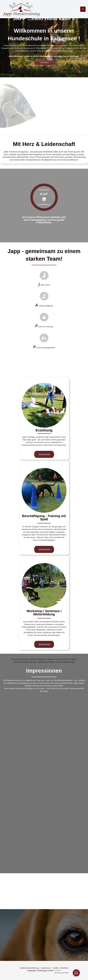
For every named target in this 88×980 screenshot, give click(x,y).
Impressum (46, 968)
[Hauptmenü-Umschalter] (83, 9)
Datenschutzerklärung (29, 968)
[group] (44, 197)
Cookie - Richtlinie (60, 968)
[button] (44, 63)
